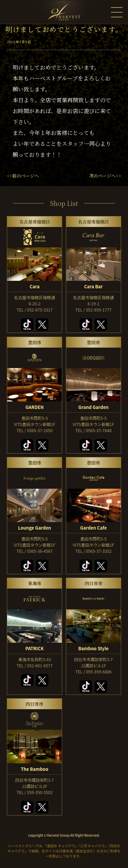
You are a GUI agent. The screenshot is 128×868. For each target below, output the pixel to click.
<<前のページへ (23, 176)
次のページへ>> (105, 176)
